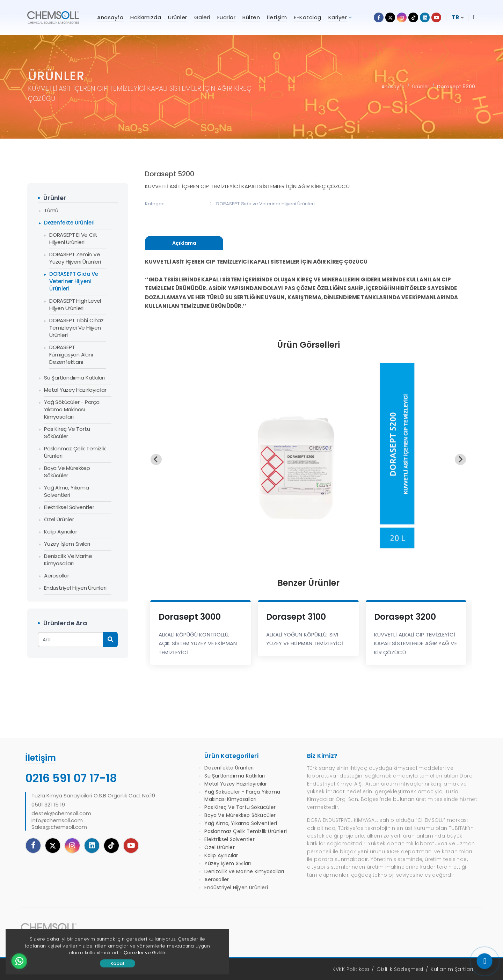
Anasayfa (393, 87)
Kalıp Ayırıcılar (61, 532)
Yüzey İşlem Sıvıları (67, 544)
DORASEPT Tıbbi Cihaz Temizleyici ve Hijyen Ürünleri (76, 328)
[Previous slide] (156, 459)
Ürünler (421, 87)
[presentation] (184, 243)
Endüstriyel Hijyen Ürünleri (75, 588)
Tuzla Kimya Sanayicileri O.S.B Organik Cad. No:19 (93, 796)
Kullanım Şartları (452, 969)
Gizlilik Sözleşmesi (400, 969)
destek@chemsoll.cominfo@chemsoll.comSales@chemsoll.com (61, 820)
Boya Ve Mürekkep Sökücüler (67, 472)
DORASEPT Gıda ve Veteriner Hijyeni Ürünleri (74, 281)
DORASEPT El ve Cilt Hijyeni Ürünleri (73, 238)
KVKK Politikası (351, 969)
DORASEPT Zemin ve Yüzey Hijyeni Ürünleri (75, 258)
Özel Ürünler (59, 519)
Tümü (51, 210)
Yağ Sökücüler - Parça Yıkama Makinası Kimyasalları (72, 409)
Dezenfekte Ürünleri (69, 223)
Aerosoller (57, 576)
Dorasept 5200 (456, 87)
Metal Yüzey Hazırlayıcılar (75, 390)
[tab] (184, 243)
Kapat (118, 963)
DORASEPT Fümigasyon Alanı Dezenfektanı (71, 355)
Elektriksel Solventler (69, 507)
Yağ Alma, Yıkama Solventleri (67, 491)
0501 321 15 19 (48, 805)
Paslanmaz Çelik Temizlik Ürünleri (75, 452)
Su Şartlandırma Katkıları (74, 378)
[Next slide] (460, 459)
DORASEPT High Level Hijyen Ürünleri (75, 304)
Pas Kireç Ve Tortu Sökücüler (67, 433)
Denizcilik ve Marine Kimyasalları (68, 560)
